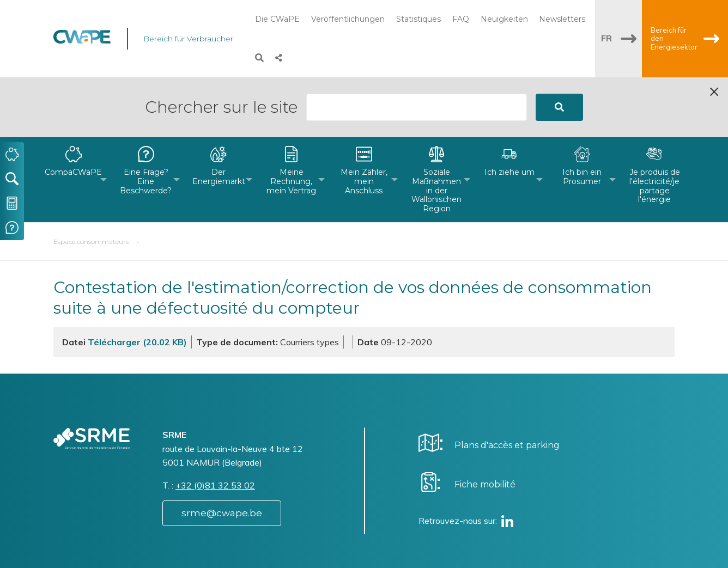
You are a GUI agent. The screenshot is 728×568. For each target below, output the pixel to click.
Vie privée (402, 554)
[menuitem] (73, 120)
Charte (396, 543)
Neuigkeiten (504, 19)
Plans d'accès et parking (507, 385)
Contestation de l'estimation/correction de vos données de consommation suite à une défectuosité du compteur (353, 238)
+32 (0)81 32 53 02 (215, 425)
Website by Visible (161, 548)
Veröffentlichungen (348, 19)
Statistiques (418, 19)
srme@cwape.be (222, 453)
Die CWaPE (277, 19)
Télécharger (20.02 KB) (137, 282)
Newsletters (562, 19)
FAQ (461, 19)
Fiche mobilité (485, 425)
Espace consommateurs (91, 182)
